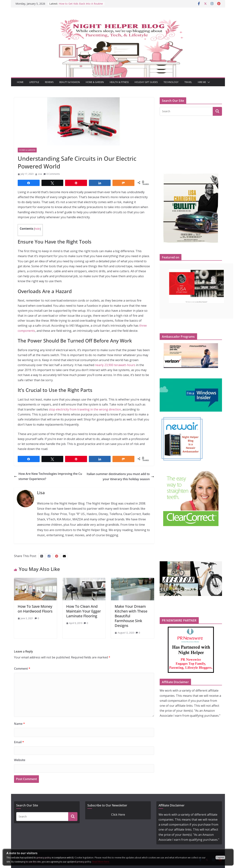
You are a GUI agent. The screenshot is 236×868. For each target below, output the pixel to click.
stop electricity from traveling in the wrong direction (85, 409)
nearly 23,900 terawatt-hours (115, 365)
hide (37, 229)
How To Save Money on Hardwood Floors (35, 609)
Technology (171, 82)
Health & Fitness (119, 82)
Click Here (118, 815)
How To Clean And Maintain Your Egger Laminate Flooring (84, 611)
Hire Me (202, 82)
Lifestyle (34, 82)
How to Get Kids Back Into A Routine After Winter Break (81, 5)
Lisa (40, 174)
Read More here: (101, 862)
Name (19, 724)
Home (20, 82)
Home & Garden (95, 82)
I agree (220, 857)
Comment (22, 669)
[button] (208, 82)
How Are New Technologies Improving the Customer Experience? (48, 476)
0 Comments (52, 174)
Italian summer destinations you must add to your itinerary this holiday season (120, 476)
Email (19, 742)
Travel (188, 82)
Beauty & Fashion (70, 82)
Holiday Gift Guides (146, 82)
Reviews (49, 82)
